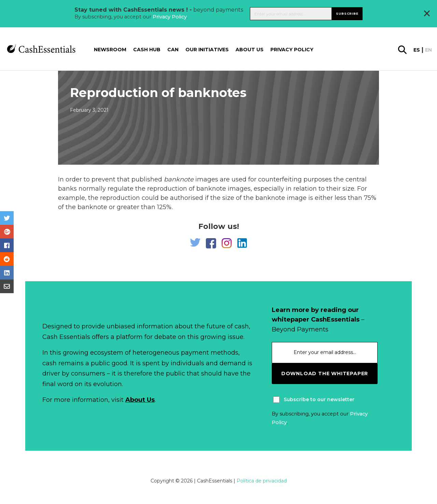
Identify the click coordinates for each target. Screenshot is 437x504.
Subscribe (347, 13)
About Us (140, 400)
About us (250, 50)
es (417, 50)
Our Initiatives (207, 50)
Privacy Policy (170, 17)
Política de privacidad (262, 481)
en (428, 50)
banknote (179, 179)
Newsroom (110, 50)
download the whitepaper (325, 373)
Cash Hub (147, 50)
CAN (173, 50)
